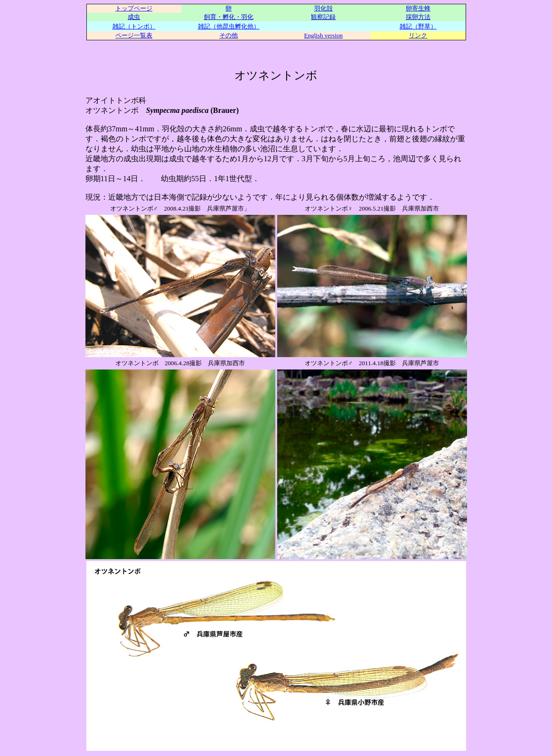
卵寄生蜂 (418, 8)
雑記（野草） (418, 26)
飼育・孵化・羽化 (229, 17)
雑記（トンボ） (134, 26)
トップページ (134, 8)
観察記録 (323, 17)
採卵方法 (418, 17)
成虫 (134, 17)
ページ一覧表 (134, 35)
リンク (418, 35)
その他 (229, 35)
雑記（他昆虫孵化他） (229, 26)
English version (323, 35)
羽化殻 (323, 8)
